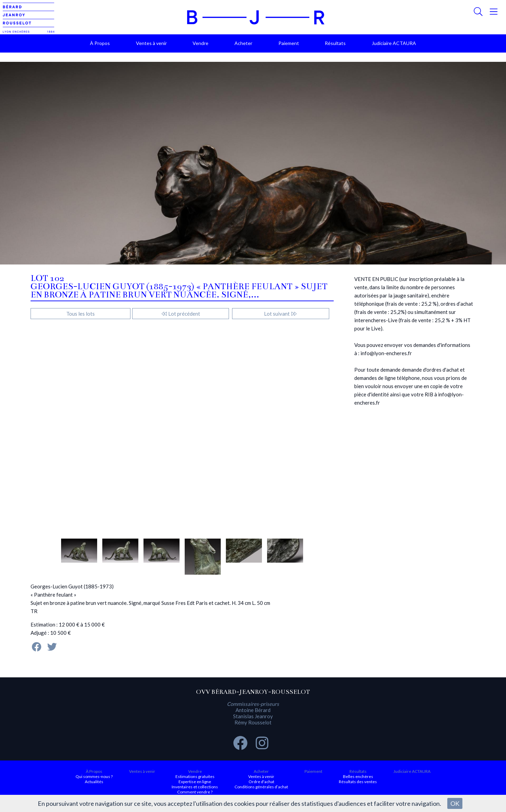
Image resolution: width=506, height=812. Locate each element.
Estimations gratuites (195, 776)
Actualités (94, 782)
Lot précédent (181, 314)
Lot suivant (281, 314)
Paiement (289, 43)
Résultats (335, 43)
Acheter (243, 43)
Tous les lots (80, 314)
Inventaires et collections (195, 787)
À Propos (100, 43)
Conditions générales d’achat (261, 787)
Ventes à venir (151, 43)
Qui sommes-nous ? (94, 776)
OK (455, 803)
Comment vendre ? (195, 792)
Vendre (200, 43)
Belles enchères (358, 776)
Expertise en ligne (195, 782)
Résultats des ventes (358, 782)
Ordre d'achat (261, 782)
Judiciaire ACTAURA (394, 43)
